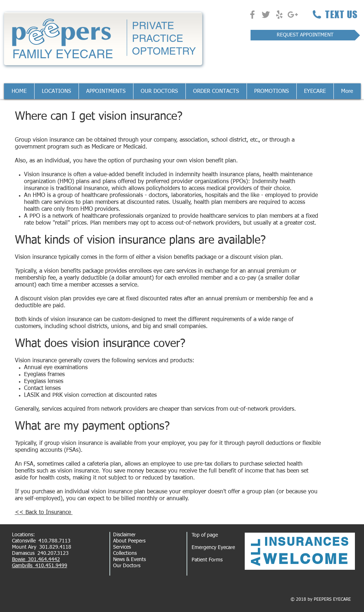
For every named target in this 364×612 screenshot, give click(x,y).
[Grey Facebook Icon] (252, 15)
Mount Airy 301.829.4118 (42, 547)
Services (122, 547)
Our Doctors (127, 566)
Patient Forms (207, 560)
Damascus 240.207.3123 (40, 553)
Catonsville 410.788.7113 (41, 541)
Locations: (23, 535)
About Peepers (129, 541)
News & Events (129, 560)
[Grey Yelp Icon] (279, 15)
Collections (125, 553)
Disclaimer (124, 535)
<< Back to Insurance (44, 513)
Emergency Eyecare (213, 548)
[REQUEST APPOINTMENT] (305, 35)
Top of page (205, 535)
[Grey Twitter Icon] (266, 15)
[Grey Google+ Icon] (293, 15)
